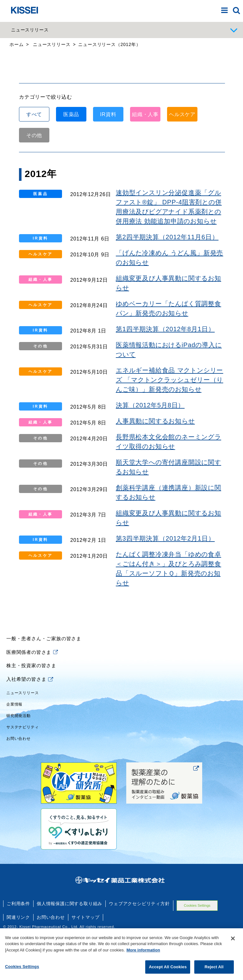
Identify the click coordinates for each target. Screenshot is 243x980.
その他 (34, 181)
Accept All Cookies (168, 973)
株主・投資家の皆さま (31, 711)
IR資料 (108, 160)
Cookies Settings (22, 973)
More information (143, 956)
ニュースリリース (22, 739)
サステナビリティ (22, 773)
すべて (34, 160)
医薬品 (71, 160)
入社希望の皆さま (30, 724)
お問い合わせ (19, 784)
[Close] (233, 944)
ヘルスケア (182, 160)
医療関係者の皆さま (32, 697)
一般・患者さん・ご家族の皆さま (44, 684)
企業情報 (14, 750)
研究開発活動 (19, 761)
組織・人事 (145, 160)
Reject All (214, 973)
